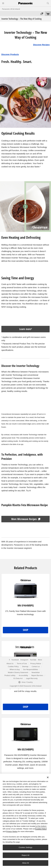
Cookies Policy (13, 666)
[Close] (48, 777)
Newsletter (36, 672)
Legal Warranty (32, 678)
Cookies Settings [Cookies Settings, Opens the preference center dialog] (26, 847)
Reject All (26, 855)
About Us (10, 663)
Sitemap (25, 666)
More (40, 660)
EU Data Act (18, 678)
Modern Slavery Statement (18, 672)
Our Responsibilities (31, 669)
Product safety (10, 675)
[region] (26, 821)
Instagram (24, 660)
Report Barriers (37, 675)
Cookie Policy (41, 829)
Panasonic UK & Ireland (11, 9)
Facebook (15, 660)
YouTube (33, 660)
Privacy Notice (36, 663)
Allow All (26, 863)
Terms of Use (22, 663)
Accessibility (23, 675)
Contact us (36, 666)
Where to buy (15, 669)
